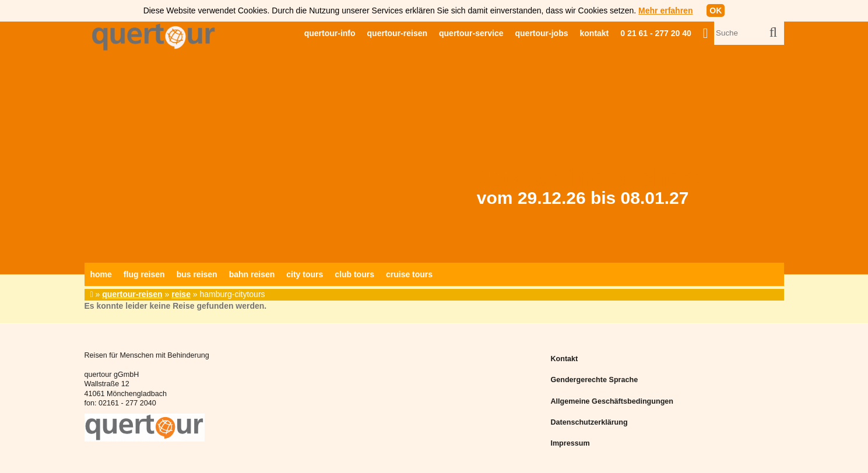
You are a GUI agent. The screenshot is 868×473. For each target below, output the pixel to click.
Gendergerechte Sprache (594, 380)
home (101, 274)
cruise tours (409, 274)
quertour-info (330, 33)
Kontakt (564, 359)
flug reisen (144, 274)
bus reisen (197, 274)
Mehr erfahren (665, 10)
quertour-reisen (397, 33)
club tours (354, 274)
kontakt (595, 33)
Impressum (570, 443)
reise (181, 294)
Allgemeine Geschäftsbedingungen (612, 401)
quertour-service (471, 33)
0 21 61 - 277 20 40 (656, 33)
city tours (305, 274)
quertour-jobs (542, 33)
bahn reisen (252, 274)
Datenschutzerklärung (589, 422)
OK (716, 10)
